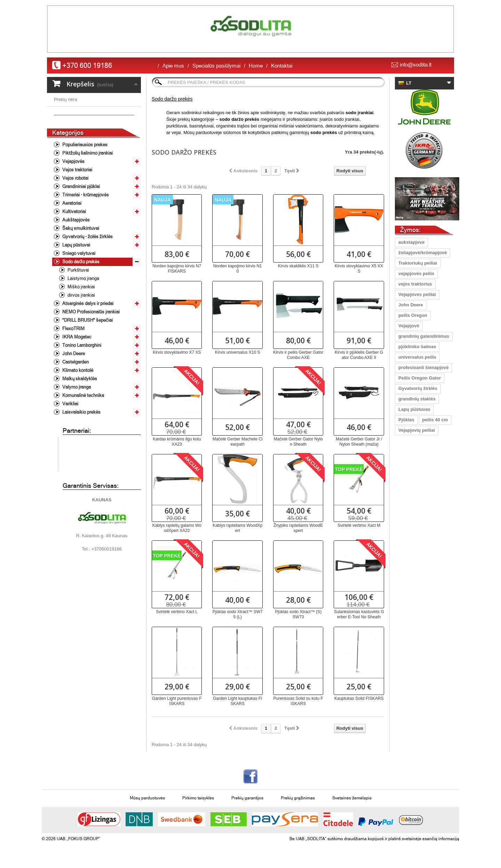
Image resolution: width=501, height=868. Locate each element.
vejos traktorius (415, 284)
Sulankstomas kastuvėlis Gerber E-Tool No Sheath (359, 614)
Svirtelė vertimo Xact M (359, 525)
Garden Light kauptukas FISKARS (237, 701)
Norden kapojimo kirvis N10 (238, 269)
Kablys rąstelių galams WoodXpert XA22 (177, 528)
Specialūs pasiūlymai (216, 66)
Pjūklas (406, 420)
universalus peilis (417, 357)
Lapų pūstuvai (76, 286)
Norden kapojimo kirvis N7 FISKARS (177, 269)
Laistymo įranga (83, 320)
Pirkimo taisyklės (198, 798)
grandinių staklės (417, 399)
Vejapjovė (409, 326)
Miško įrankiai (81, 328)
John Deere (73, 395)
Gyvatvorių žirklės (418, 388)
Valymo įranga (76, 428)
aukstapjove (411, 242)
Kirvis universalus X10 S (237, 352)
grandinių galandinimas (424, 336)
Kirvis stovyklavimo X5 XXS (359, 269)
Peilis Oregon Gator (420, 378)
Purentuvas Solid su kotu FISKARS (298, 701)
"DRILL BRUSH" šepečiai (87, 362)
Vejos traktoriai (77, 211)
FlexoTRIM (73, 370)
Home (256, 66)
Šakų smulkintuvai (80, 270)
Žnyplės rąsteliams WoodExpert (298, 528)
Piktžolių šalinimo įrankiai (87, 194)
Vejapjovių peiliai (417, 430)
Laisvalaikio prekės (81, 453)
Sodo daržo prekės (80, 303)
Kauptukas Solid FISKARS (359, 698)
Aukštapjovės (75, 261)
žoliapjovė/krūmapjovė (423, 253)
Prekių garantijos (247, 798)
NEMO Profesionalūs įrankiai (90, 353)
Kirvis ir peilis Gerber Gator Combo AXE (298, 355)
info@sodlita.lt (416, 65)
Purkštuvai (78, 311)
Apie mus (173, 66)
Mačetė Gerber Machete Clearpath (238, 442)
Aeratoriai (71, 245)
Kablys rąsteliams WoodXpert (237, 528)
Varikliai (70, 445)
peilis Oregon (413, 315)
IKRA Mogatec (76, 378)
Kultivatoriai (74, 253)
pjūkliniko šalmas (417, 347)
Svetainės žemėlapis (352, 798)
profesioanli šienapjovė (424, 367)
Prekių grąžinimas (298, 798)
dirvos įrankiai (81, 337)
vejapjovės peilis (416, 273)
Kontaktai (282, 66)
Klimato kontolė (77, 412)
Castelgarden (75, 403)
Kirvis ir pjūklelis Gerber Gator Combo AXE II (359, 355)
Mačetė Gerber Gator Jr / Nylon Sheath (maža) (359, 442)
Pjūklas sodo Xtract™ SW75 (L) (238, 614)
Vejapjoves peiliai (417, 294)
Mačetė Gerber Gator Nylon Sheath (298, 442)
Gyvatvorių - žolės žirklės (87, 278)
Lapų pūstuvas (414, 409)
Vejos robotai (75, 220)
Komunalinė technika (83, 437)
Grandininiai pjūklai (81, 228)
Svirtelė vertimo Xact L (177, 612)
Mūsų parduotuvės (147, 798)
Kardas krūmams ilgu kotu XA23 (177, 442)
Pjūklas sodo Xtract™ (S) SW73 (298, 614)
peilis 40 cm (435, 420)
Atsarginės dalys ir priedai (87, 345)
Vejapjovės (73, 203)
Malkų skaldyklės (79, 420)
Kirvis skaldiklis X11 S (298, 266)
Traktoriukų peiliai (418, 263)
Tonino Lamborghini (81, 387)
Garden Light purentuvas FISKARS (177, 701)
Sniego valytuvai (78, 295)
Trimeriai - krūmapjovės (85, 236)
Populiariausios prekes (84, 186)
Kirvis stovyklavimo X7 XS (177, 352)
